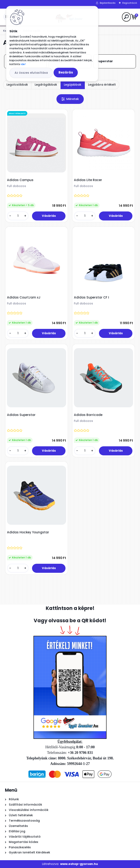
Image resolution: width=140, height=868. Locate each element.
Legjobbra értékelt (102, 85)
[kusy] (18, 216)
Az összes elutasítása (31, 73)
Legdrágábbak (46, 85)
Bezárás (66, 72)
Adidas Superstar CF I (91, 297)
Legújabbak (73, 85)
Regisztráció (130, 3)
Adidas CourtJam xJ (24, 297)
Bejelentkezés (108, 3)
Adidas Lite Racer (88, 180)
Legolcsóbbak (17, 85)
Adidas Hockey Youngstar (28, 532)
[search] (126, 17)
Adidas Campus (20, 180)
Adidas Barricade (88, 415)
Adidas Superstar (21, 415)
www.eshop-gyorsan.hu (79, 864)
